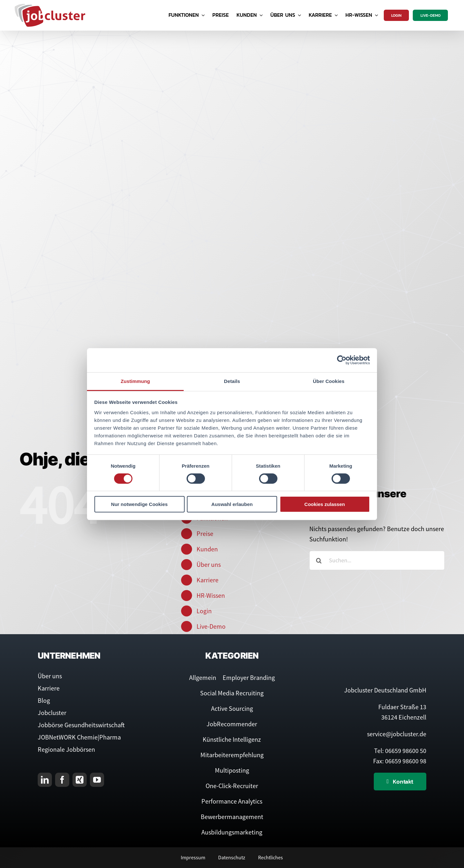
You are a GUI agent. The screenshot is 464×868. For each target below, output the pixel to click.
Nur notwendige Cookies (140, 504)
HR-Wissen (211, 595)
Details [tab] (232, 381)
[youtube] (97, 780)
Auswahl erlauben (232, 504)
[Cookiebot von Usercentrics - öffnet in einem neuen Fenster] (342, 360)
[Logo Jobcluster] (50, 6)
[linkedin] (45, 780)
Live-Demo (211, 626)
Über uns (209, 564)
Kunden (207, 549)
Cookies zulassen (325, 504)
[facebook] (62, 780)
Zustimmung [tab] (135, 381)
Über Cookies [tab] (329, 381)
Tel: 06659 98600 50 (400, 751)
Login (204, 611)
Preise (205, 534)
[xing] (80, 780)
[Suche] (319, 560)
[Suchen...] (377, 560)
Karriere (208, 580)
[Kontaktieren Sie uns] (400, 782)
